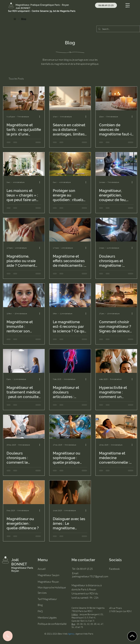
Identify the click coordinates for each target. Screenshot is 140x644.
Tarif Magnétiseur (47, 599)
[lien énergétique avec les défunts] (70, 492)
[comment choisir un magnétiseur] (116, 295)
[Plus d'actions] (41, 117)
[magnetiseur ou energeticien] (24, 492)
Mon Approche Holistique (52, 587)
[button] (128, 5)
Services (42, 593)
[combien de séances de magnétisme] (116, 98)
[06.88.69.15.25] (106, 5)
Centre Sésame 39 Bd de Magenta (88, 608)
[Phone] (8, 636)
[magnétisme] (70, 295)
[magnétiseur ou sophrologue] (70, 427)
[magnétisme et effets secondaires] (70, 230)
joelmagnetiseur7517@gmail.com (90, 576)
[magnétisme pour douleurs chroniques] (116, 230)
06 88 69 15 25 (85, 569)
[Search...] (118, 29)
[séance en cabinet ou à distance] (70, 98)
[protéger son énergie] (70, 164)
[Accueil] (15, 19)
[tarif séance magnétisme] (24, 98)
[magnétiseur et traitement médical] (24, 361)
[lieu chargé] (24, 164)
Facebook (114, 569)
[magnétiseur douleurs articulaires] (70, 361)
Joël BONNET (19, 562)
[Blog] (24, 19)
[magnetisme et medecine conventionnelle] (116, 427)
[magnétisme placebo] (24, 230)
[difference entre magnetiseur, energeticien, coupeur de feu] (116, 164)
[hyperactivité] (116, 361)
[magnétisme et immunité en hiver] (24, 295)
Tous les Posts (16, 79)
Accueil (42, 569)
